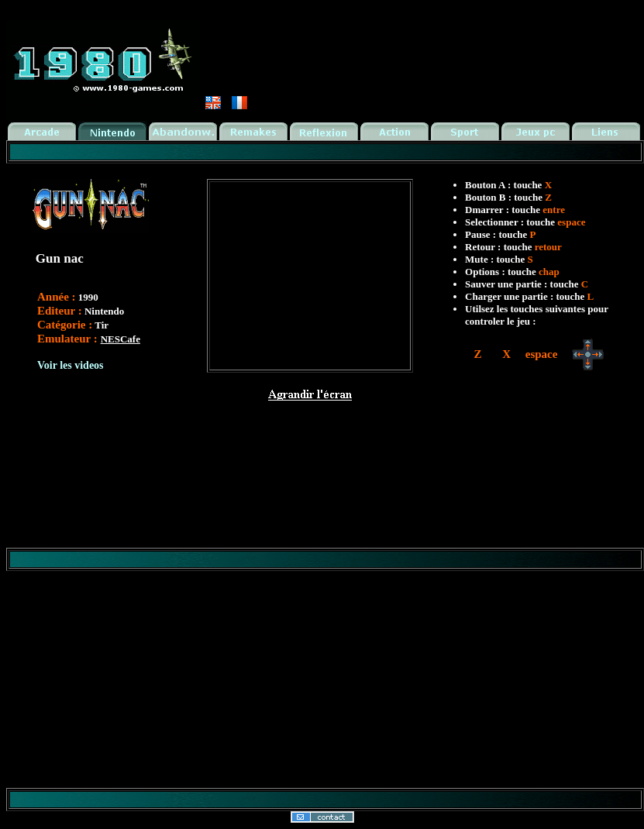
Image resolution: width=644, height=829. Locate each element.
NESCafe (121, 339)
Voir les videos (71, 365)
